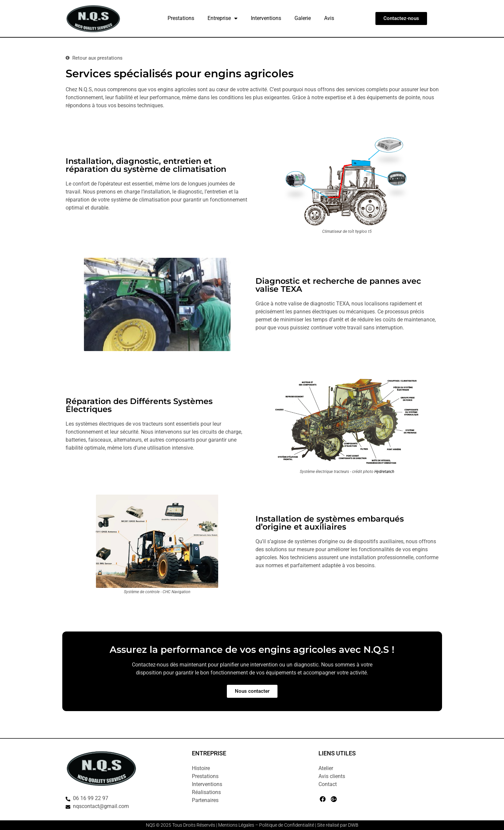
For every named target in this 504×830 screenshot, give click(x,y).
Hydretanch (384, 472)
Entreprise (223, 18)
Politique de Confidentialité (287, 825)
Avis (329, 18)
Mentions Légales (236, 825)
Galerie (303, 18)
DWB (353, 825)
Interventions (266, 18)
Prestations (181, 18)
